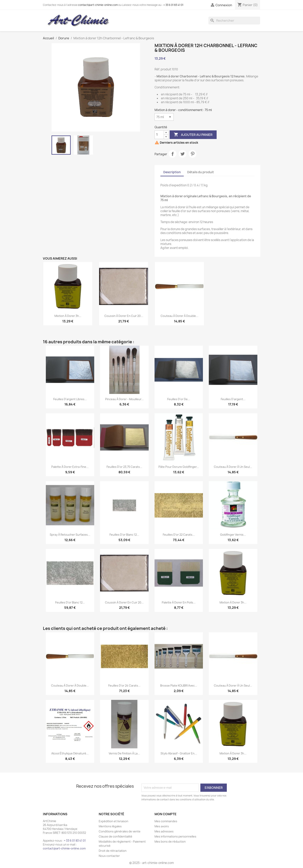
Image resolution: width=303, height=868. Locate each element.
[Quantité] (159, 135)
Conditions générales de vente (120, 831)
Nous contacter (109, 856)
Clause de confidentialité (115, 836)
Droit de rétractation (113, 851)
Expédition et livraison (114, 821)
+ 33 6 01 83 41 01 (173, 5)
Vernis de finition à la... (124, 753)
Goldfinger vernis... (233, 535)
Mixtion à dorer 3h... (68, 316)
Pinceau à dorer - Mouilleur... (124, 399)
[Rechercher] (234, 21)
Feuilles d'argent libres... (70, 399)
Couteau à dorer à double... (179, 316)
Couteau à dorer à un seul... (233, 467)
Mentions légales (110, 826)
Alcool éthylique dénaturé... (70, 753)
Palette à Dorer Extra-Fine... (70, 467)
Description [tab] (172, 172)
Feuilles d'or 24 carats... (124, 686)
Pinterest (193, 154)
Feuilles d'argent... (233, 399)
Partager (173, 154)
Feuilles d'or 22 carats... (179, 535)
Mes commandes (166, 821)
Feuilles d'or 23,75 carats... (124, 467)
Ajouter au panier (193, 135)
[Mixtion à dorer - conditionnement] (164, 117)
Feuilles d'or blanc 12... (124, 535)
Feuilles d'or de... (179, 399)
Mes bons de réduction (170, 842)
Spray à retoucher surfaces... (70, 535)
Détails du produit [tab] (201, 172)
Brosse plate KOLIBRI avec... (179, 686)
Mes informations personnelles (175, 836)
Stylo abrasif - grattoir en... (179, 753)
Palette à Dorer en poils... (179, 602)
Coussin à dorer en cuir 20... (124, 316)
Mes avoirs (162, 826)
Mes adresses (164, 831)
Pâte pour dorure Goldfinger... (179, 467)
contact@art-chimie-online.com (98, 5)
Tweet (183, 154)
